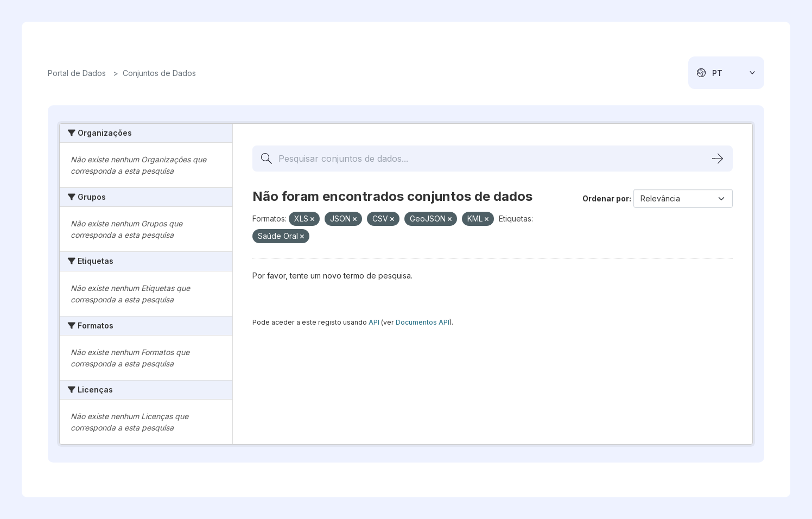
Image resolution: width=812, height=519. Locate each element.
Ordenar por (606, 198)
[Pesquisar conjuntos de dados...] (493, 159)
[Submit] (718, 159)
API (374, 322)
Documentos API (423, 322)
